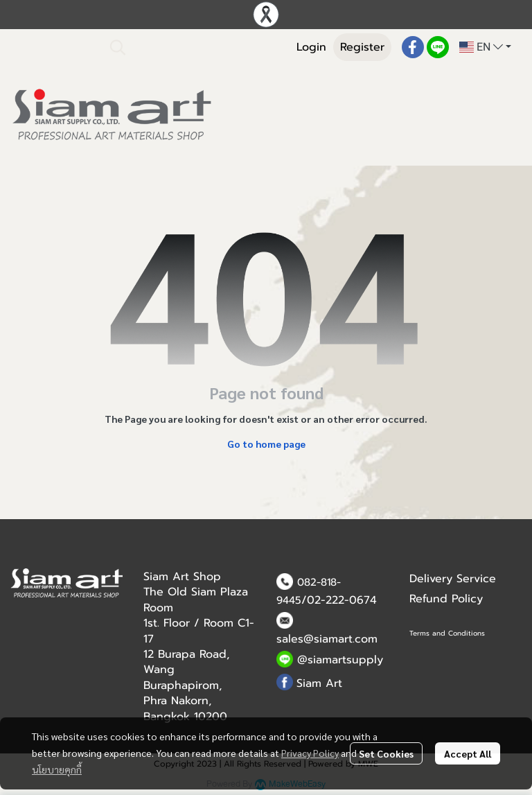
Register (362, 47)
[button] (193, 47)
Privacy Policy (310, 753)
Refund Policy (446, 599)
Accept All (468, 753)
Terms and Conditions (447, 633)
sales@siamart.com (327, 639)
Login (311, 47)
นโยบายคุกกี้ (57, 769)
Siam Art (319, 683)
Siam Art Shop (182, 577)
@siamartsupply (340, 660)
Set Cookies (386, 753)
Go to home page (266, 444)
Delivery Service (453, 579)
